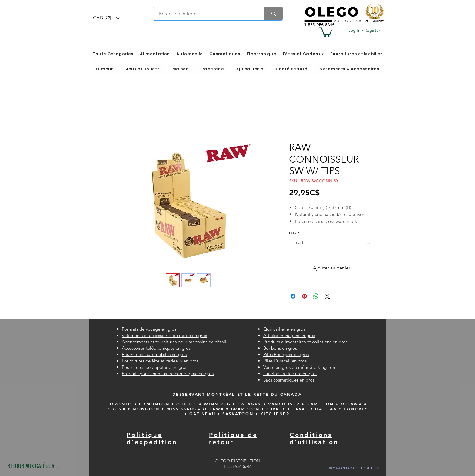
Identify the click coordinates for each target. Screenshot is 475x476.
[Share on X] (327, 296)
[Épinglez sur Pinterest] (304, 296)
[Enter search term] (205, 14)
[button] (107, 18)
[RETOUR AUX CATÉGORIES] (33, 465)
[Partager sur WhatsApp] (316, 296)
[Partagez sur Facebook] (293, 296)
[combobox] (331, 243)
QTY (294, 233)
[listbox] (107, 18)
